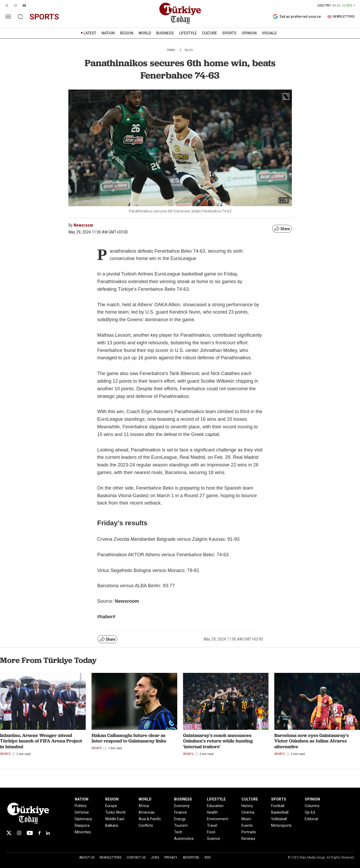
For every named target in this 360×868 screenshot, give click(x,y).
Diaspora (82, 825)
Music (246, 819)
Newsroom (83, 225)
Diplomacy (83, 819)
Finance (181, 812)
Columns (312, 806)
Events (247, 825)
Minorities (83, 832)
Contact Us (136, 857)
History (247, 806)
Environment (218, 819)
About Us (87, 857)
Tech (178, 832)
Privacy (171, 857)
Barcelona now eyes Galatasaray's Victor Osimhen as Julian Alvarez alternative (311, 741)
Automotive (184, 839)
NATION (108, 33)
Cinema (248, 812)
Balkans (112, 825)
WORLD (145, 33)
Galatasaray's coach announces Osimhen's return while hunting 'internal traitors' (218, 741)
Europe (111, 806)
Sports (189, 50)
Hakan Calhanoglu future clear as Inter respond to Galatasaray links (129, 738)
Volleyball (279, 819)
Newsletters (110, 857)
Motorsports (281, 825)
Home (171, 50)
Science (214, 839)
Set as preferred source (297, 17)
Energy (180, 819)
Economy (182, 806)
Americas (147, 812)
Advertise (191, 857)
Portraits (249, 832)
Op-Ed (310, 812)
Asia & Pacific (150, 819)
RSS (207, 857)
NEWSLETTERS (341, 17)
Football (278, 806)
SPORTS (229, 33)
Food (211, 832)
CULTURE (209, 33)
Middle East (115, 819)
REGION (127, 33)
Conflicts (146, 825)
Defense (82, 812)
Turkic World (115, 812)
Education (215, 806)
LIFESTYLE (188, 33)
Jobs (155, 857)
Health (212, 812)
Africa (144, 806)
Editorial (311, 819)
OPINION (249, 33)
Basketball (280, 812)
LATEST (90, 33)
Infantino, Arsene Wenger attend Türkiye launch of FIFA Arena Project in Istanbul (41, 741)
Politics (81, 806)
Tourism (181, 825)
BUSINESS (165, 33)
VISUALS (269, 33)
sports (44, 17)
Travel (212, 825)
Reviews (248, 839)
